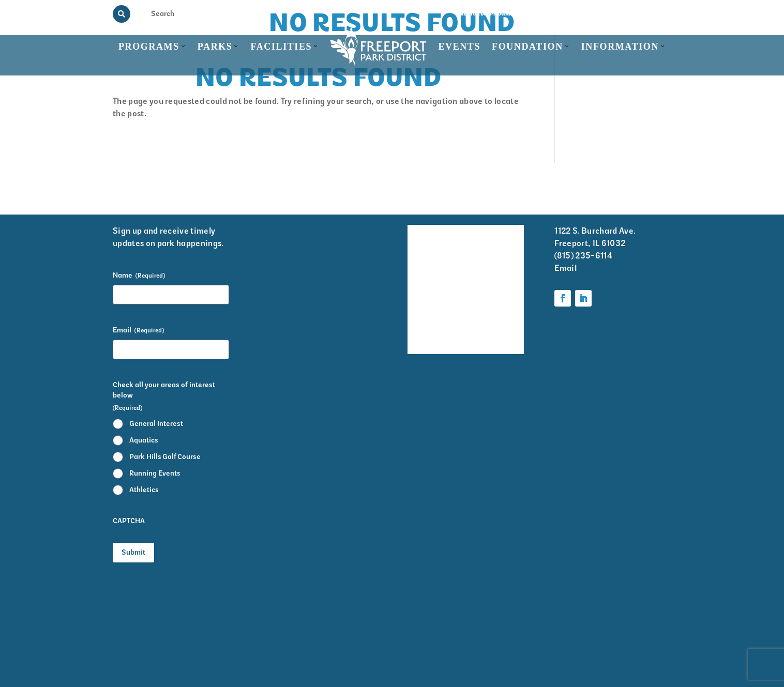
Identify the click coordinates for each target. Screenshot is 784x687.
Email (138, 330)
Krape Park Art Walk (497, 273)
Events (459, 47)
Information (620, 47)
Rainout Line (607, 14)
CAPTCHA (129, 521)
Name (139, 276)
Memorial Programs (490, 14)
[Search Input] (171, 13)
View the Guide (555, 14)
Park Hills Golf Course (165, 457)
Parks (215, 47)
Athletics (144, 490)
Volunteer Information (499, 239)
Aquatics (144, 440)
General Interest (156, 424)
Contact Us (654, 14)
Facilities (281, 47)
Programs (149, 47)
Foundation (527, 47)
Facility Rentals (422, 239)
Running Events (155, 473)
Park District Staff (422, 301)
